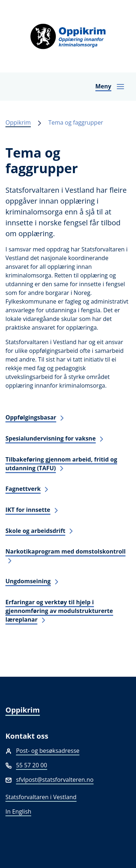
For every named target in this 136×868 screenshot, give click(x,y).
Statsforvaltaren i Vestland (41, 797)
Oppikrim (18, 122)
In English (18, 811)
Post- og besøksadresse (48, 751)
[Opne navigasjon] (110, 87)
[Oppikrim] (68, 36)
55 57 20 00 (32, 765)
